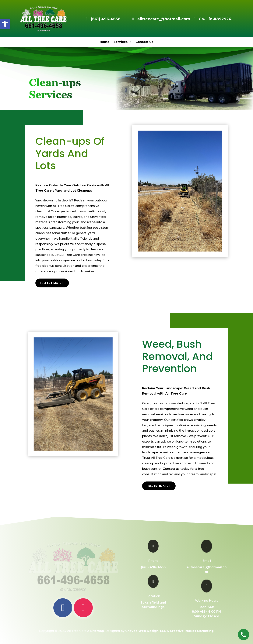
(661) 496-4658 (106, 19)
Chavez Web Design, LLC (146, 631)
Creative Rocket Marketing (192, 631)
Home (105, 42)
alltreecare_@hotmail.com (164, 19)
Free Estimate (51, 283)
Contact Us (144, 42)
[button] (5, 24)
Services (121, 42)
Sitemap (97, 631)
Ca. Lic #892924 (215, 19)
